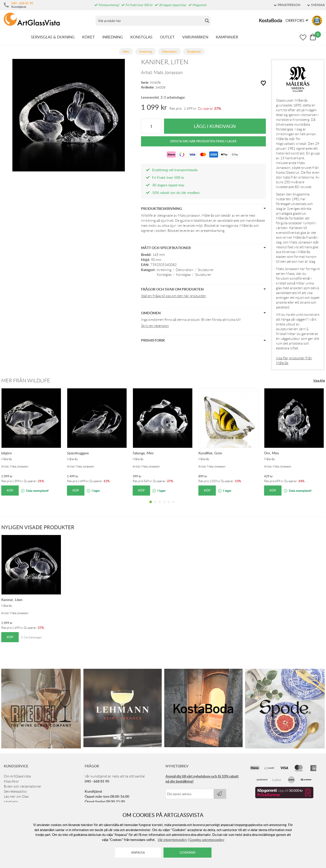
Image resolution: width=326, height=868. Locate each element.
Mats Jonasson (168, 73)
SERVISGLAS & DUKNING (53, 37)
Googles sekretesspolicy (207, 840)
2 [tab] (155, 506)
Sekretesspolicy (15, 791)
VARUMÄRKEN (195, 37)
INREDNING (113, 37)
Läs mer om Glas (16, 796)
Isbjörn (7, 453)
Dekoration (184, 270)
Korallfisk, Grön (210, 453)
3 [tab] (160, 506)
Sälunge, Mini (143, 453)
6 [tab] (173, 506)
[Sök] (149, 21)
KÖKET (88, 37)
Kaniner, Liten (12, 600)
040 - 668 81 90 (22, 3)
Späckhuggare (78, 453)
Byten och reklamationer (23, 786)
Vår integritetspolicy (172, 840)
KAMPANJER (227, 37)
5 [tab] (169, 506)
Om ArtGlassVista (17, 776)
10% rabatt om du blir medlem (176, 193)
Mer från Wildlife (26, 381)
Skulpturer (206, 270)
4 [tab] (164, 506)
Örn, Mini (271, 453)
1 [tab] (151, 506)
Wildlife (155, 83)
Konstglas (164, 275)
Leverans (11, 802)
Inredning (164, 270)
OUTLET (167, 37)
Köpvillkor (11, 781)
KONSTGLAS (141, 37)
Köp (10, 490)
